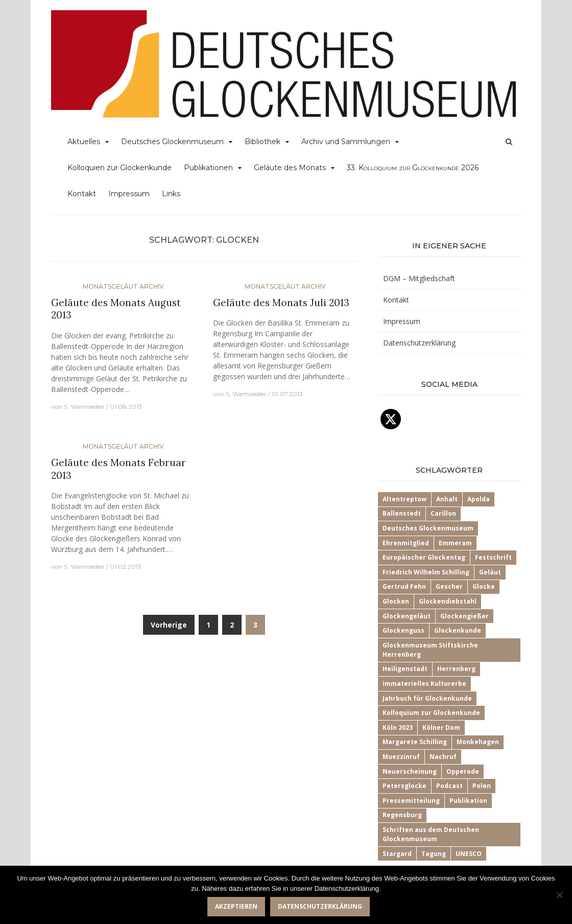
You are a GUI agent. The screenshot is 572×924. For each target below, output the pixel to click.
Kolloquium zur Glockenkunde (431, 713)
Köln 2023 (398, 727)
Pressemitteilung (411, 801)
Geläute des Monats (290, 168)
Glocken (396, 601)
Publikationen (208, 168)
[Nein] (559, 895)
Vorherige (169, 625)
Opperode (463, 771)
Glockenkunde (458, 630)
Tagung (434, 854)
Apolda (479, 499)
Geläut (490, 572)
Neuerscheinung (410, 771)
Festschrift (493, 557)
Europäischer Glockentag (424, 557)
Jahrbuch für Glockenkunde (427, 698)
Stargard (397, 854)
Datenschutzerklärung (419, 343)
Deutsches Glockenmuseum (172, 142)
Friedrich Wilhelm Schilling (426, 572)
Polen (482, 786)
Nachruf (443, 757)
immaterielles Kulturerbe (424, 684)
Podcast (449, 786)
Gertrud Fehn (404, 586)
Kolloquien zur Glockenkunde (120, 168)
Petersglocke (404, 786)
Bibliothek (263, 142)
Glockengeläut (407, 616)
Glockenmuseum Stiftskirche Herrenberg (430, 650)
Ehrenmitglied (406, 543)
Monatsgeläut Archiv (123, 286)
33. (413, 168)
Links (171, 194)
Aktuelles (84, 142)
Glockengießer (464, 616)
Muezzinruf (401, 757)
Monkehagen (478, 742)
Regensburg (402, 815)
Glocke (484, 586)
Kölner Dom (441, 727)
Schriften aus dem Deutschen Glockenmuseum (431, 834)
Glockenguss (403, 630)
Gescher (449, 586)
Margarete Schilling (415, 742)
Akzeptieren (236, 906)
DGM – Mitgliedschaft (419, 278)
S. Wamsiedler (84, 407)
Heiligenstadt (405, 669)
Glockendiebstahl (448, 601)
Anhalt (447, 499)
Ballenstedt (402, 513)
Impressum (129, 194)
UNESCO (469, 854)
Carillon (443, 513)
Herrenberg (456, 669)
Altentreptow (404, 499)
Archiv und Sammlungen (346, 142)
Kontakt (82, 194)
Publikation (468, 801)
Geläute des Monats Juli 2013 (281, 303)
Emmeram (455, 543)
